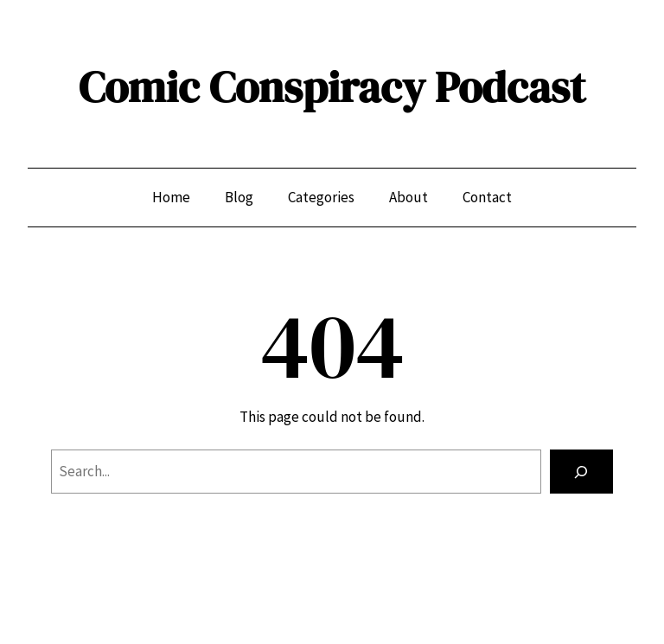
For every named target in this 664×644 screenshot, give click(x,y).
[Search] (581, 472)
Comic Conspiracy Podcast (332, 87)
